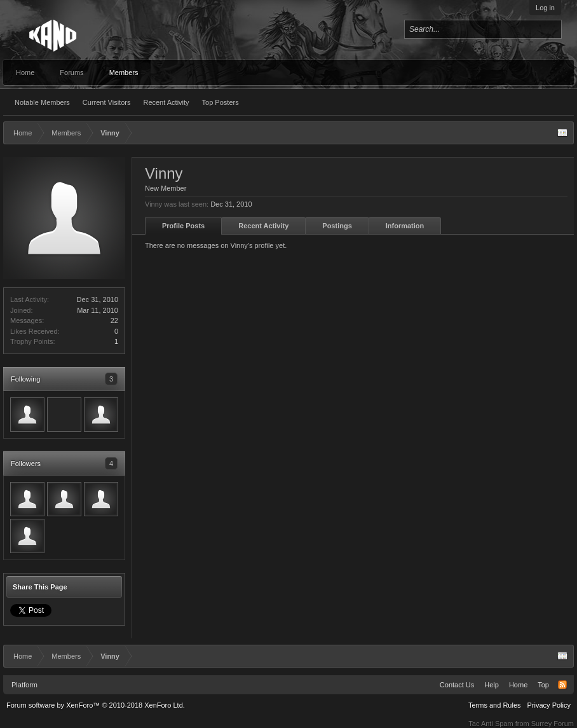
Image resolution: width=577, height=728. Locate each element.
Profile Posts (183, 226)
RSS (562, 685)
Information (405, 226)
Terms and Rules (495, 705)
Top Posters (221, 102)
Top (543, 685)
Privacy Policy (549, 705)
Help (492, 685)
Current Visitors (107, 102)
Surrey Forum (553, 724)
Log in (545, 8)
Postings (337, 226)
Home (25, 72)
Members (124, 72)
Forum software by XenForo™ (96, 705)
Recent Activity (166, 102)
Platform (24, 685)
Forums (71, 72)
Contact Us (457, 685)
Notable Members (42, 102)
